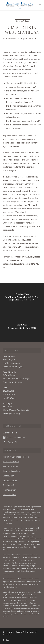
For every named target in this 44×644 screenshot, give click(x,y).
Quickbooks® (9, 485)
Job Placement (9, 490)
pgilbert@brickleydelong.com (16, 264)
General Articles (23, 21)
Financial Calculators (14, 437)
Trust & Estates (9, 495)
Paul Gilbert (11, 39)
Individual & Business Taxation (16, 457)
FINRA (29, 536)
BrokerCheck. (16, 509)
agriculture (9, 153)
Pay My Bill (10, 442)
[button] (40, 5)
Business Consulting (11, 471)
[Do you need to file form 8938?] (22, 327)
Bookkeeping (9, 476)
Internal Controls (10, 480)
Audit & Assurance (11, 462)
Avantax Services (10, 466)
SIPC (33, 536)
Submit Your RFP (10, 433)
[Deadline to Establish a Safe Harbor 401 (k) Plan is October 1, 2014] (22, 298)
